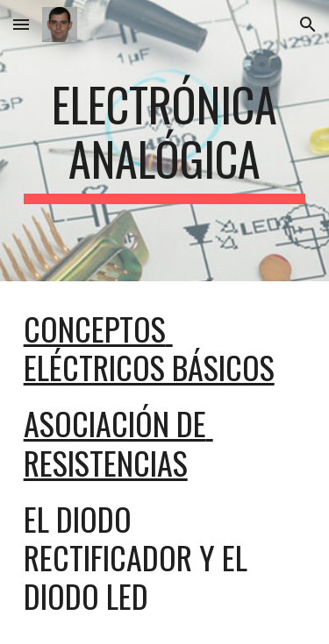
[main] (165, 141)
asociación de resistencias (118, 442)
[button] (21, 24)
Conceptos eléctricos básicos (149, 347)
